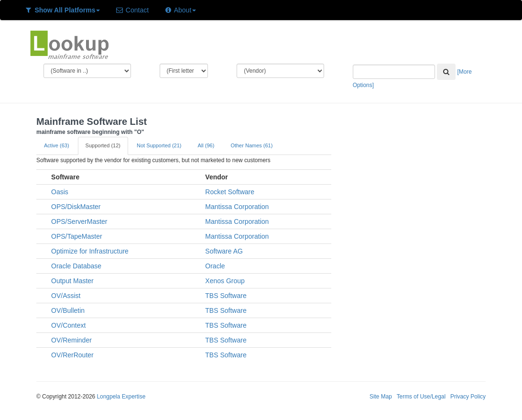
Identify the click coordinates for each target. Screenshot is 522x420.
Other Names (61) (251, 145)
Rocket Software (230, 192)
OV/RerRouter (72, 355)
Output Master (72, 281)
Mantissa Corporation (237, 207)
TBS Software (226, 296)
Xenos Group (225, 281)
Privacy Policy (468, 397)
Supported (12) (103, 145)
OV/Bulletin (68, 310)
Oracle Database (76, 266)
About (180, 10)
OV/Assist (66, 296)
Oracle (215, 266)
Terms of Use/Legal (421, 397)
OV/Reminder (71, 340)
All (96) (206, 145)
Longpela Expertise (121, 397)
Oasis (60, 192)
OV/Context (68, 325)
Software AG (224, 251)
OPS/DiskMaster (76, 207)
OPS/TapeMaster (77, 236)
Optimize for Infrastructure (90, 251)
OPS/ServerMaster (79, 221)
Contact (132, 10)
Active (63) (57, 145)
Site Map (381, 397)
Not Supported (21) (159, 145)
